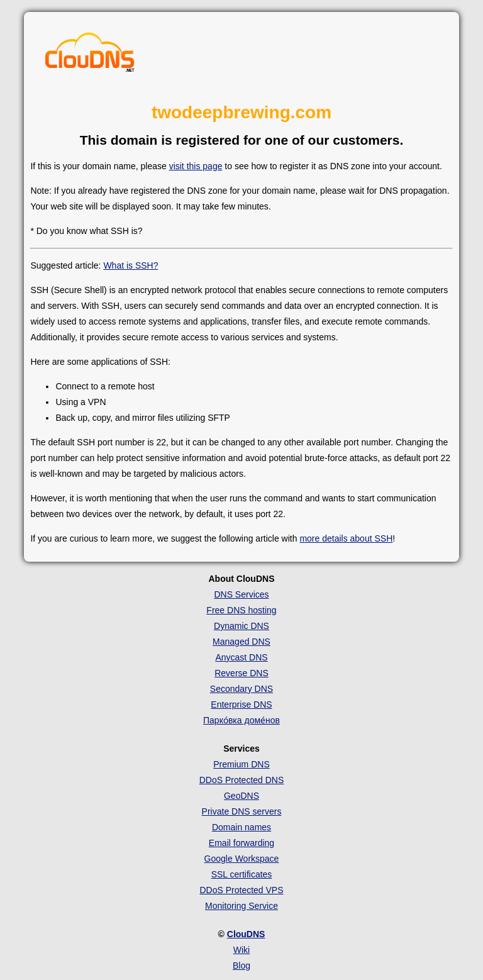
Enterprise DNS (241, 704)
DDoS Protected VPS (241, 890)
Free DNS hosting (241, 610)
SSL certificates (242, 874)
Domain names (241, 827)
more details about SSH (346, 538)
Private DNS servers (242, 811)
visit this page (196, 166)
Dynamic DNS (241, 626)
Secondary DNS (241, 689)
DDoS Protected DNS (242, 780)
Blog (241, 966)
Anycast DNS (241, 657)
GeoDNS (241, 796)
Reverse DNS (241, 673)
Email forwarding (241, 843)
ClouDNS (246, 934)
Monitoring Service (241, 906)
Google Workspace (242, 859)
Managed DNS (241, 642)
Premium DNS (241, 764)
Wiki (241, 950)
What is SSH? (130, 265)
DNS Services (241, 594)
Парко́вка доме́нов (241, 720)
